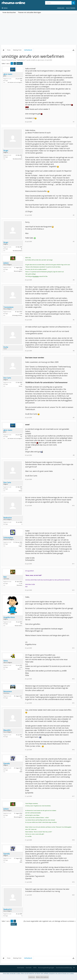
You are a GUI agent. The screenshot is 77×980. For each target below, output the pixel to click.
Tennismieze (8, 307)
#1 (74, 122)
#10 (73, 506)
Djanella (7, 763)
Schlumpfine (8, 538)
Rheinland (19, 585)
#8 (74, 455)
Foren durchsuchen (9, 12)
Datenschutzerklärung (64, 968)
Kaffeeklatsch (21, 60)
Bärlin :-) (20, 669)
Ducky (6, 347)
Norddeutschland (17, 159)
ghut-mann (41, 60)
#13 (73, 648)
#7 (74, 418)
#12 (73, 590)
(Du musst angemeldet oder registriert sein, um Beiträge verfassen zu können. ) (49, 921)
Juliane (6, 263)
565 (21, 737)
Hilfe (35, 968)
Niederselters (18, 626)
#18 (73, 840)
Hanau (20, 386)
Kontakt (29, 968)
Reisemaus (8, 691)
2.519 (21, 269)
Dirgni (6, 151)
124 (21, 384)
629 (21, 770)
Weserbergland (18, 271)
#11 (73, 564)
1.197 (21, 544)
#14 (73, 679)
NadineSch (8, 518)
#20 (73, 895)
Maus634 (7, 730)
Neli (5, 577)
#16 (73, 750)
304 (21, 624)
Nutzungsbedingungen (46, 968)
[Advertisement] (38, 30)
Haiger (20, 546)
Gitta (6, 661)
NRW (21, 772)
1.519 (21, 314)
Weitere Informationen (42, 977)
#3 (74, 242)
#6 (74, 351)
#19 (73, 882)
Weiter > (20, 63)
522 (21, 81)
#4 (74, 280)
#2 (74, 215)
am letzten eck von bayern (15, 82)
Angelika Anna (9, 617)
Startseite (21, 968)
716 (21, 698)
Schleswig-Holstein (17, 315)
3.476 (21, 667)
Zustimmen (32, 977)
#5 (74, 320)
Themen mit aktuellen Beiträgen (29, 12)
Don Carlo (7, 378)
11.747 (21, 583)
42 (22, 157)
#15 (73, 703)
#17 (73, 796)
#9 (74, 479)
